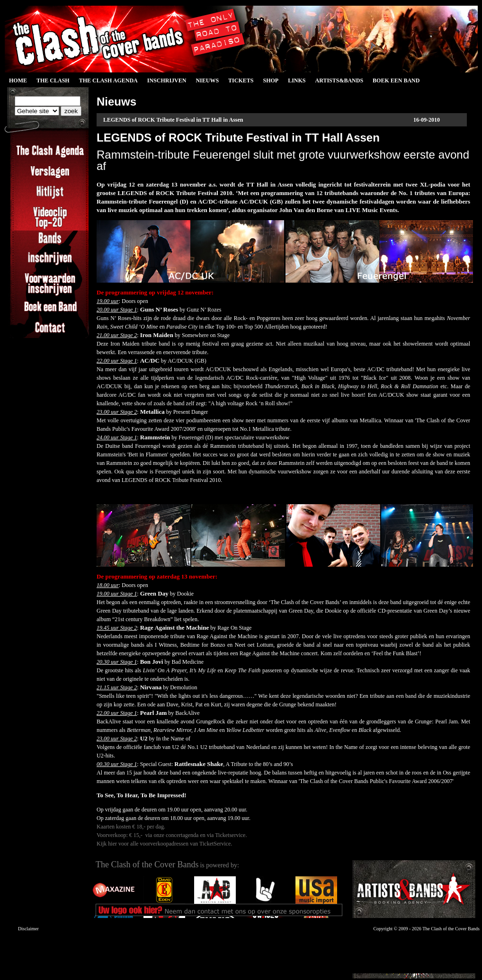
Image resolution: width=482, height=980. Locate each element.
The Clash (53, 80)
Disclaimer (28, 929)
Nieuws (207, 80)
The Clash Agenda (108, 80)
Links (297, 80)
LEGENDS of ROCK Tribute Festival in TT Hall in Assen (173, 120)
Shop (271, 80)
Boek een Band (396, 80)
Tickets (241, 80)
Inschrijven (167, 80)
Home (18, 80)
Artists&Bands (339, 80)
